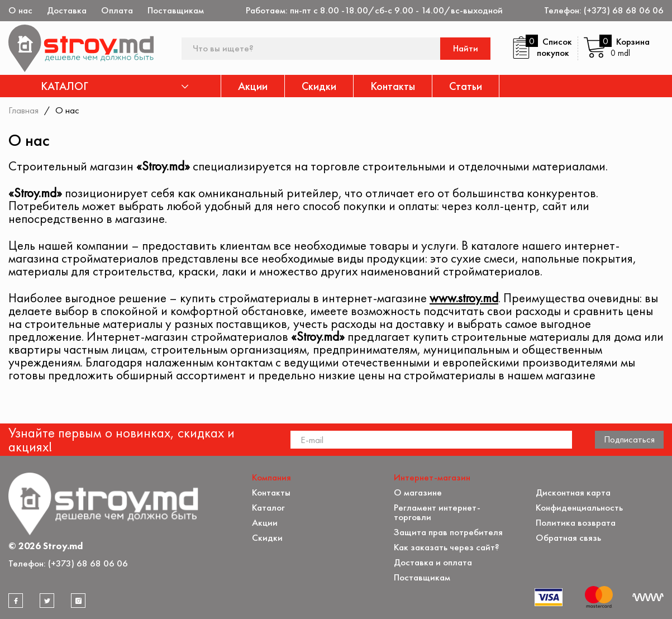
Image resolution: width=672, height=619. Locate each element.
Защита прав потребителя (448, 532)
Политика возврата (576, 523)
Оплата (117, 10)
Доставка (67, 10)
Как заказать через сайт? (447, 547)
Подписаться (629, 439)
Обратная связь (568, 538)
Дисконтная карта (573, 492)
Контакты (393, 86)
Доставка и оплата (433, 562)
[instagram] (78, 601)
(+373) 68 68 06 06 (624, 10)
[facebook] (16, 601)
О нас (20, 10)
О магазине (418, 492)
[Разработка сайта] (648, 597)
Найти (466, 48)
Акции (253, 86)
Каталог (268, 508)
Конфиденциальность (579, 508)
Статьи (466, 86)
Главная (23, 110)
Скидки (319, 86)
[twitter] (47, 601)
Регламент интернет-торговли (437, 512)
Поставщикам (176, 10)
